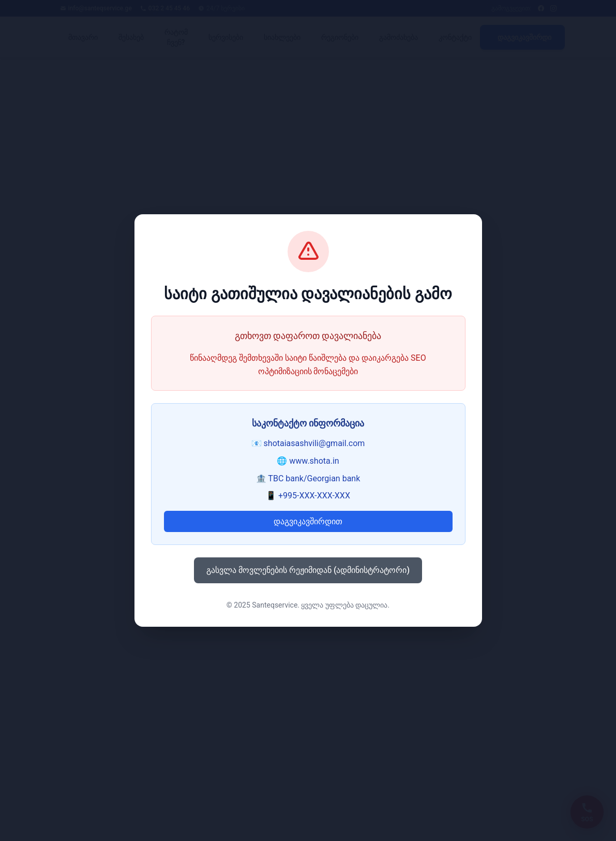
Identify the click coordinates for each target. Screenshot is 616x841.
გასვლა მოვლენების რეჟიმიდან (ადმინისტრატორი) (308, 570)
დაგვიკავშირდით (308, 521)
